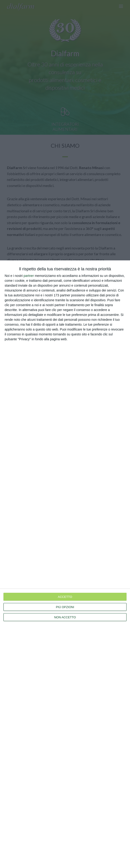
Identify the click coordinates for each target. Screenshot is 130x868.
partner (29, 276)
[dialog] (65, 564)
